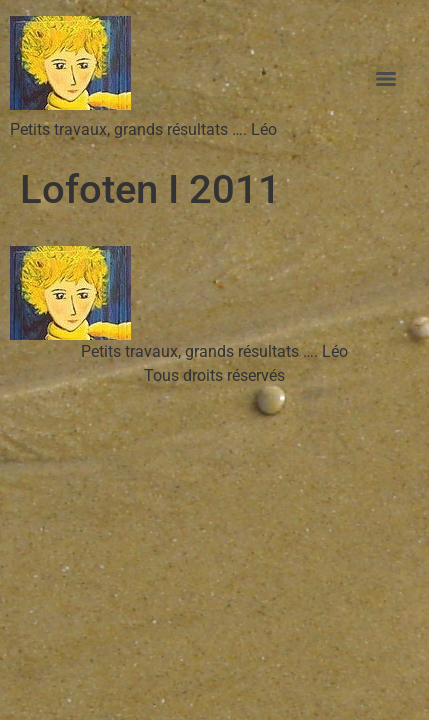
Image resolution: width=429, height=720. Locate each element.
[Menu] (386, 79)
